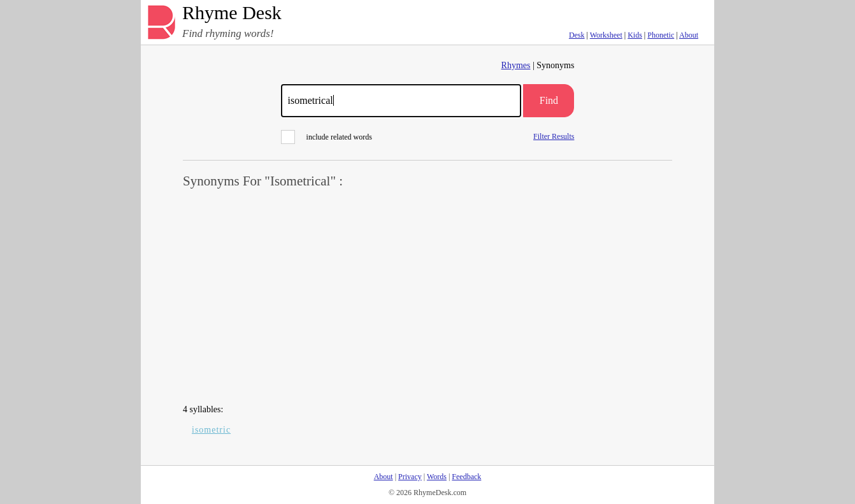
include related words (327, 137)
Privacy (410, 477)
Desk (577, 35)
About (689, 35)
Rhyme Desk (232, 13)
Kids (635, 35)
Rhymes (516, 65)
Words (437, 477)
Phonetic (661, 35)
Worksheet (606, 35)
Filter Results (554, 136)
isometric (211, 430)
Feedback (466, 477)
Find (549, 100)
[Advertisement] (427, 297)
